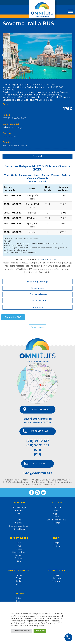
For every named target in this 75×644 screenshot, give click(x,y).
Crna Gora (56, 507)
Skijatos (19, 523)
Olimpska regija (19, 507)
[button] (3, 55)
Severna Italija (19, 552)
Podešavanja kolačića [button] (21, 631)
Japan (19, 578)
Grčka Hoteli (19, 529)
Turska (56, 511)
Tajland (19, 575)
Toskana (19, 558)
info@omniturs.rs (37, 473)
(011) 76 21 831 (38, 445)
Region (56, 546)
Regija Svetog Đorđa (19, 526)
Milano (19, 549)
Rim (19, 561)
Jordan (19, 581)
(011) (37, 450)
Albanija (56, 523)
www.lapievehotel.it (49, 260)
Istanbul (19, 555)
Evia (19, 520)
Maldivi (19, 584)
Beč (19, 543)
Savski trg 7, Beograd (38, 419)
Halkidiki (19, 511)
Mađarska (56, 578)
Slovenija (56, 581)
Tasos (19, 514)
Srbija (56, 543)
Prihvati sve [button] (40, 631)
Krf (19, 517)
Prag (19, 546)
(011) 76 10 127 (38, 441)
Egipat (56, 514)
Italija (56, 517)
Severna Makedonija (56, 520)
